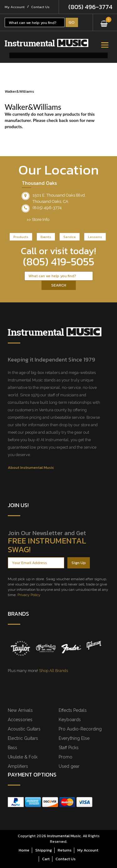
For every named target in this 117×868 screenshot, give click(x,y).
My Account (15, 7)
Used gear (69, 766)
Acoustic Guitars (24, 729)
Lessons (95, 237)
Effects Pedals (73, 710)
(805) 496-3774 (90, 7)
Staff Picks (69, 748)
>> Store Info (38, 219)
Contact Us (40, 7)
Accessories (20, 720)
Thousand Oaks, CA (50, 201)
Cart (46, 859)
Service (70, 237)
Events (46, 237)
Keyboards (70, 720)
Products (21, 237)
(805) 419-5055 (59, 262)
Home (24, 850)
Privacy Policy (29, 595)
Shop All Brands (54, 671)
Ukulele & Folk (23, 757)
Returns (65, 850)
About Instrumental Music (31, 467)
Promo (66, 757)
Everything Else (74, 738)
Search (59, 285)
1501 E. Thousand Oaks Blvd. (59, 195)
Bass (12, 748)
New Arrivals (20, 710)
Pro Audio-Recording (80, 729)
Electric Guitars (23, 738)
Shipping (44, 850)
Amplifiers (18, 766)
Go (72, 22)
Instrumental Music (64, 836)
